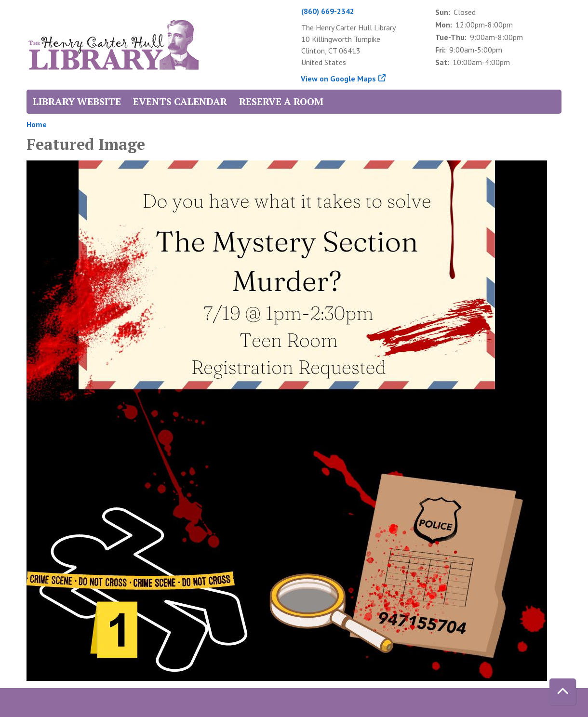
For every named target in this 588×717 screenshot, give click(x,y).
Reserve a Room (281, 101)
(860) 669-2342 (328, 11)
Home (37, 124)
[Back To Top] (563, 692)
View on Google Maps (339, 79)
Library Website (77, 101)
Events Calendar (180, 101)
